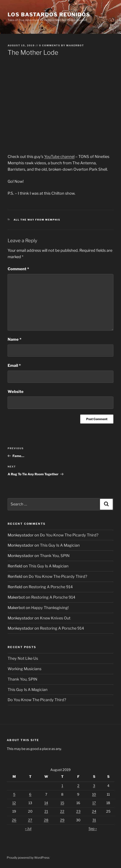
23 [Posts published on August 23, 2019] (78, 811)
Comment (18, 269)
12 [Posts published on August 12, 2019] (14, 803)
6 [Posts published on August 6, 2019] (30, 794)
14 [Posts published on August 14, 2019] (46, 803)
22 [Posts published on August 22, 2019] (62, 811)
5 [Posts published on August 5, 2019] (14, 794)
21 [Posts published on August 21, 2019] (46, 811)
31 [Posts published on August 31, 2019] (94, 820)
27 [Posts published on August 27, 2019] (30, 820)
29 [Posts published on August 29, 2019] (62, 820)
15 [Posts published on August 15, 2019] (62, 803)
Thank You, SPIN (55, 556)
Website (16, 392)
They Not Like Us (23, 658)
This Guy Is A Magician (60, 545)
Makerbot (75, 45)
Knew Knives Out (55, 618)
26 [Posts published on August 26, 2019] (14, 820)
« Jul (28, 829)
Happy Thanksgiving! (50, 608)
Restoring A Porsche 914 (51, 587)
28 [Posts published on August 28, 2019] (46, 820)
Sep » (93, 829)
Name (15, 339)
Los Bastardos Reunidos (49, 15)
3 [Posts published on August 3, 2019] (94, 786)
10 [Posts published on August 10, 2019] (94, 794)
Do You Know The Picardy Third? (69, 535)
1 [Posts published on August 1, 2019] (62, 786)
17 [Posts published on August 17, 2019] (94, 803)
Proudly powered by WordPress (28, 857)
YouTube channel (59, 157)
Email (14, 365)
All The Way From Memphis (37, 220)
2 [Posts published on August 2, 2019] (78, 786)
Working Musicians (25, 669)
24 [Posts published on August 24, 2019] (94, 811)
